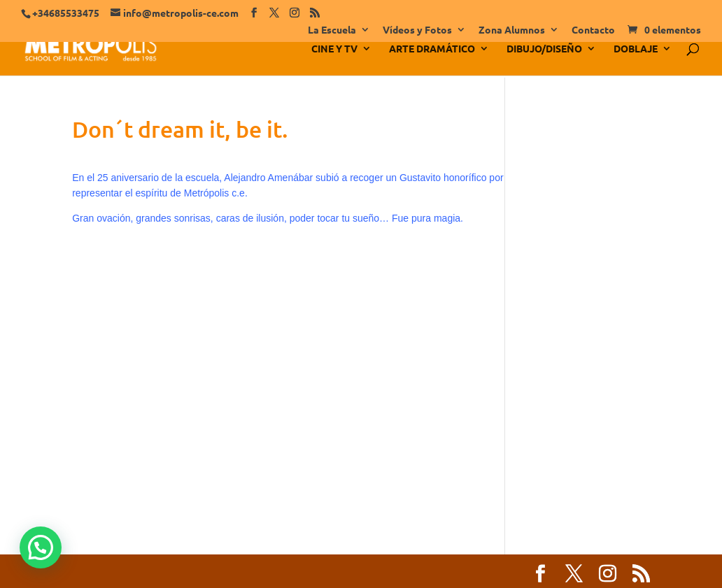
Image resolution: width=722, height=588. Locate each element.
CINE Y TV (334, 49)
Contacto (593, 30)
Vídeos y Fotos (417, 30)
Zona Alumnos (512, 30)
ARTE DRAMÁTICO (432, 49)
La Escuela (332, 30)
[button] (41, 547)
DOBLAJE (636, 49)
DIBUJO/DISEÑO (544, 49)
